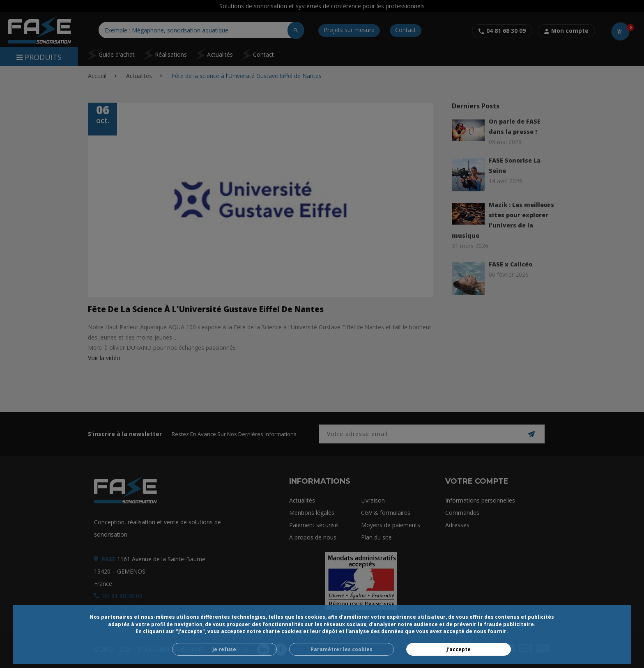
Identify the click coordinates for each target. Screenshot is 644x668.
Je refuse (224, 649)
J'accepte (459, 649)
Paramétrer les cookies (342, 649)
